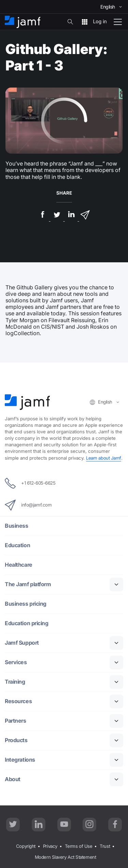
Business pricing (26, 604)
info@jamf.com (28, 505)
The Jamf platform (28, 584)
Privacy (50, 846)
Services (16, 662)
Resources (18, 701)
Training (15, 682)
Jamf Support (22, 643)
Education (17, 545)
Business (16, 526)
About (13, 779)
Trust (105, 846)
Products (16, 740)
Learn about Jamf (104, 458)
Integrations (20, 760)
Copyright (26, 846)
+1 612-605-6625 (30, 483)
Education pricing (26, 623)
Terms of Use (79, 846)
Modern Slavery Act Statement (65, 857)
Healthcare (19, 565)
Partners (15, 721)
